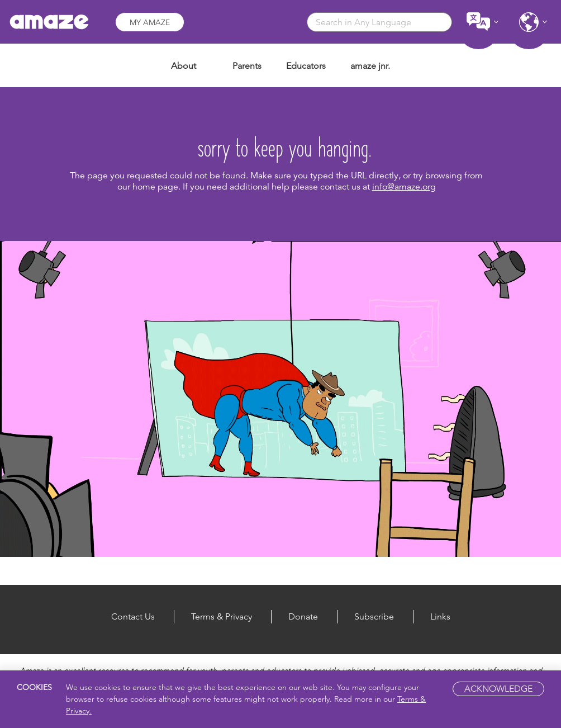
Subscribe (374, 616)
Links (440, 616)
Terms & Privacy (222, 616)
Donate (303, 616)
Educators (306, 66)
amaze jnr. (370, 66)
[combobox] (379, 22)
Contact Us (133, 616)
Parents (247, 66)
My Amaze (150, 22)
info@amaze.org (404, 187)
